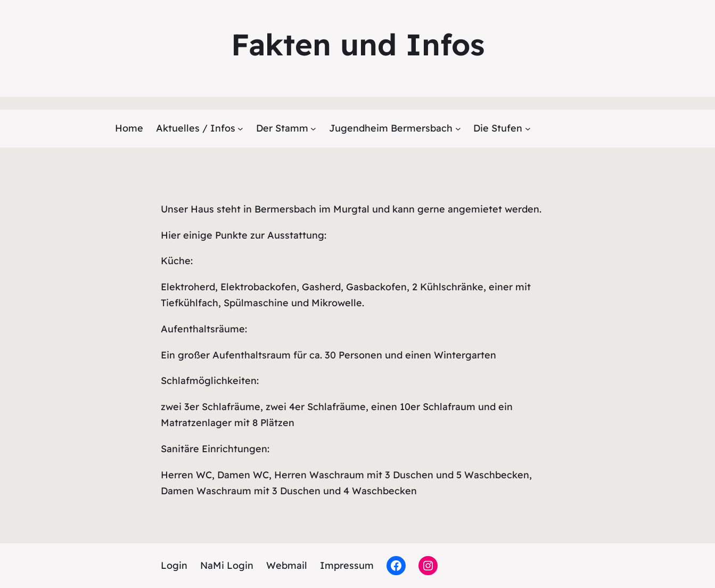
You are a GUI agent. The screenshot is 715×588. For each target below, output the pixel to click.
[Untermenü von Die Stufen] (528, 129)
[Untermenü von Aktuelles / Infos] (240, 129)
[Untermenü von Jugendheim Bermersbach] (458, 129)
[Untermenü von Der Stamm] (313, 129)
